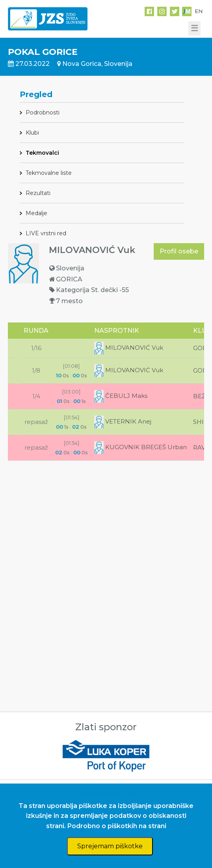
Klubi (32, 133)
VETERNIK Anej (123, 421)
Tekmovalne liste (49, 173)
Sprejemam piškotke (110, 846)
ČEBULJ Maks (121, 396)
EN (199, 11)
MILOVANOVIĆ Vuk (129, 348)
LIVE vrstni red (46, 233)
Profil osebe (179, 251)
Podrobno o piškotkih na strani (117, 826)
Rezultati (38, 193)
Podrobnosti (43, 112)
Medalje (36, 213)
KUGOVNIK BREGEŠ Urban (140, 447)
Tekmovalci (42, 153)
